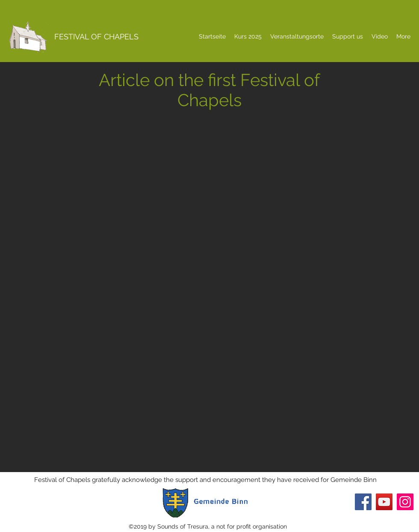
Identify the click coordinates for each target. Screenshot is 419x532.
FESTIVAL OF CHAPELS (96, 37)
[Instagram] (405, 502)
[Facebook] (363, 502)
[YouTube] (384, 502)
